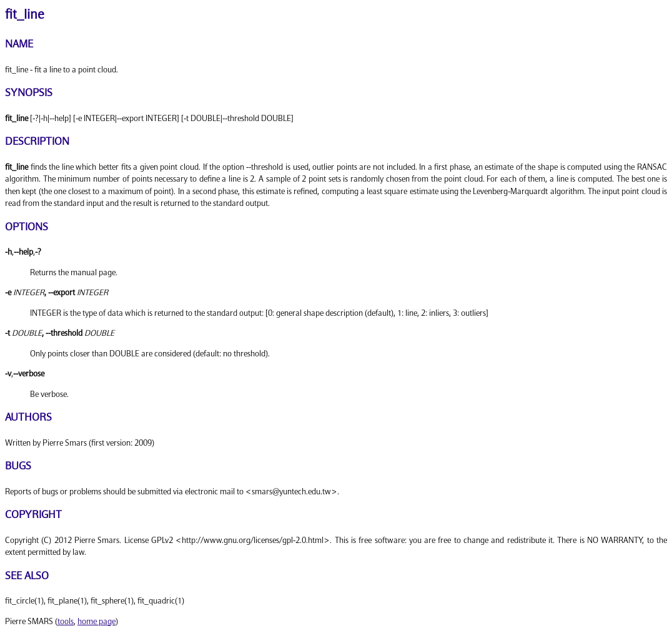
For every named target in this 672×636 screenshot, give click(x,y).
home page (96, 622)
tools (66, 622)
